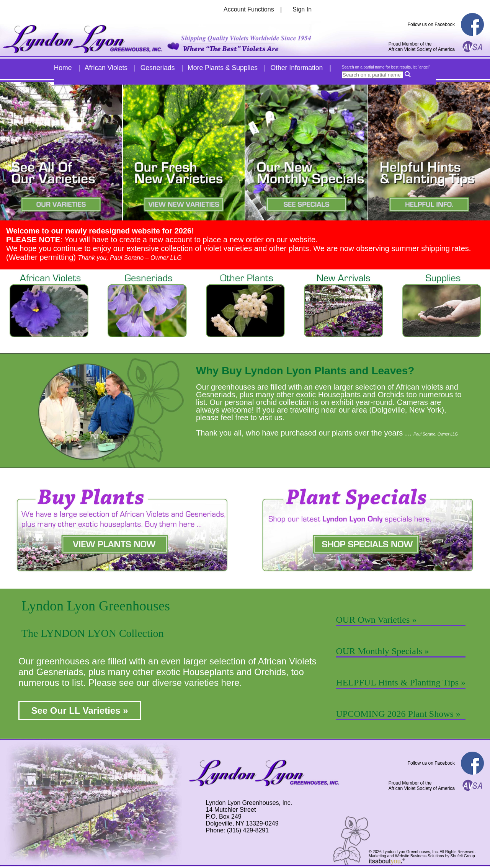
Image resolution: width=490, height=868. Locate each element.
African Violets (106, 68)
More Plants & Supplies (223, 68)
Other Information (296, 68)
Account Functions (249, 9)
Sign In (302, 9)
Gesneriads (158, 68)
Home (63, 68)
